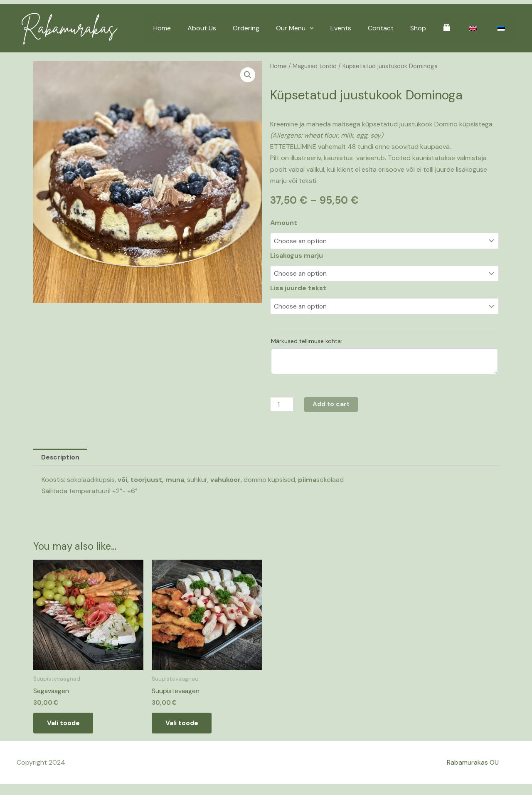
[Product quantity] (282, 405)
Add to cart (333, 405)
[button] (248, 75)
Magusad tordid (315, 66)
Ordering (271, 28)
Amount (284, 223)
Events (359, 28)
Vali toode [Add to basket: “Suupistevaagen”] (185, 725)
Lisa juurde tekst (298, 288)
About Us (230, 28)
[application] (331, 28)
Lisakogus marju (297, 256)
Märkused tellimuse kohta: (307, 341)
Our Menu (316, 28)
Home (194, 28)
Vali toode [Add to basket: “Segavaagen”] (66, 725)
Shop (430, 28)
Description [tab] (61, 458)
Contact (396, 28)
